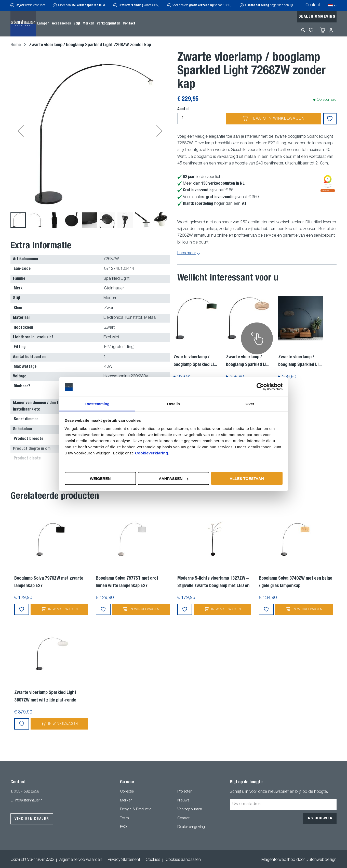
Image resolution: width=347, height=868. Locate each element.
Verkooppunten (190, 811)
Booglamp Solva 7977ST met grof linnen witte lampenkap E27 (127, 584)
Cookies (153, 861)
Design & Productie (136, 811)
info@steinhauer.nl (29, 802)
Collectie (127, 793)
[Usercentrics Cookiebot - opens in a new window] (260, 387)
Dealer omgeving (317, 17)
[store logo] (23, 24)
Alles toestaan (247, 478)
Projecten (185, 793)
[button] (21, 131)
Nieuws (183, 802)
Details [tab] (173, 404)
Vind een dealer (32, 820)
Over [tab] (250, 404)
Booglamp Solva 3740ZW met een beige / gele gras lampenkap (296, 584)
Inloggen (331, 30)
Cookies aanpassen (183, 861)
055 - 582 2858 (26, 793)
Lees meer (187, 253)
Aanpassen (174, 478)
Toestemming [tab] (97, 404)
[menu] (86, 24)
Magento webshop (278, 861)
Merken (126, 802)
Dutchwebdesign (321, 861)
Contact (313, 5)
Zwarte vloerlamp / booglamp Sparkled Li (195, 361)
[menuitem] (43, 24)
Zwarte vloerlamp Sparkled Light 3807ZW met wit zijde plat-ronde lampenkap (45, 699)
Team (124, 820)
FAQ (123, 828)
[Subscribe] (320, 820)
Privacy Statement (124, 861)
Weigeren (100, 478)
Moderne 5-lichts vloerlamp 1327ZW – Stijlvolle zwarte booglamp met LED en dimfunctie (213, 585)
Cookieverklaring (152, 453)
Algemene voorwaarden (81, 861)
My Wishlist (311, 30)
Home (16, 45)
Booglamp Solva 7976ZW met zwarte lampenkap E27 (49, 584)
